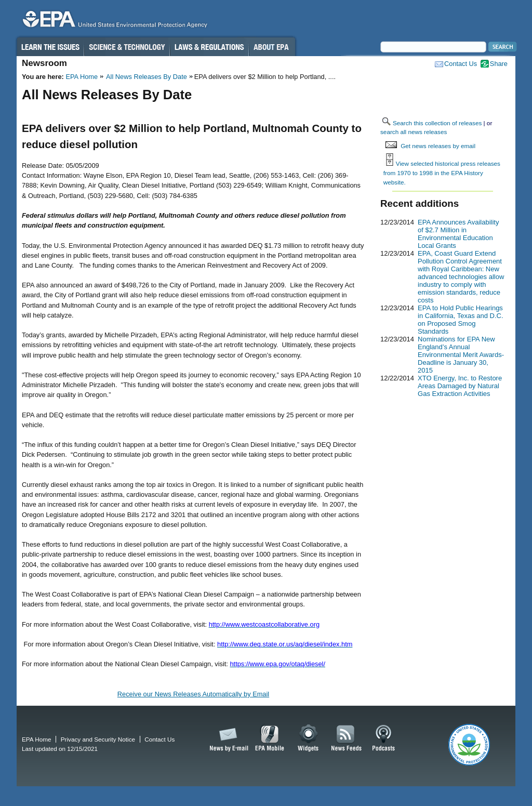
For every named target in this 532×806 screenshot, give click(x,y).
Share (499, 64)
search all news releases (414, 132)
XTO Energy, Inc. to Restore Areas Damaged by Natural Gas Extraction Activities (460, 386)
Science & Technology (127, 47)
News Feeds (347, 738)
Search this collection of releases (437, 123)
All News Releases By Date (147, 77)
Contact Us (461, 64)
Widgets (309, 738)
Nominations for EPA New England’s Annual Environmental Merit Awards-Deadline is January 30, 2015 (461, 355)
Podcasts (383, 738)
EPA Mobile (270, 738)
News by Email (227, 738)
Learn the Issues (50, 47)
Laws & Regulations (209, 47)
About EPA (272, 47)
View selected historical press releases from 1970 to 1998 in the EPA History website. (442, 173)
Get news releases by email (438, 146)
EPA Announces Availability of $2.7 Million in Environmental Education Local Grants (458, 234)
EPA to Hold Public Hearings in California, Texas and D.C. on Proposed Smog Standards (461, 320)
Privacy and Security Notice (98, 739)
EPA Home (82, 77)
